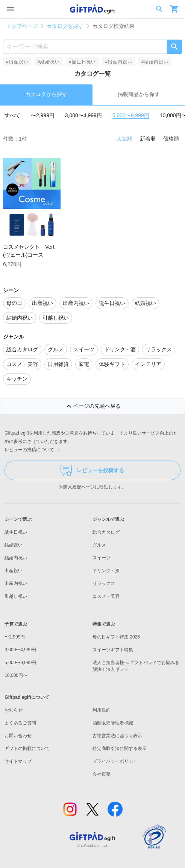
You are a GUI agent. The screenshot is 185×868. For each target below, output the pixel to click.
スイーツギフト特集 (113, 650)
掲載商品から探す (139, 94)
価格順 (171, 139)
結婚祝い (14, 545)
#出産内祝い (118, 62)
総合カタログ (106, 532)
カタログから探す (46, 94)
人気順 (124, 139)
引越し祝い (16, 596)
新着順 (148, 139)
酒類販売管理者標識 (113, 723)
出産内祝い (16, 583)
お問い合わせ (18, 736)
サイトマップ (18, 761)
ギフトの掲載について (27, 749)
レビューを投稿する (92, 470)
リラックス (104, 583)
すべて (12, 115)
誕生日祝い (16, 532)
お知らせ (14, 710)
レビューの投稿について (34, 450)
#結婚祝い (48, 62)
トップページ (22, 26)
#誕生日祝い (82, 62)
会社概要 (102, 774)
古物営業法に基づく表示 (117, 736)
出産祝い (14, 571)
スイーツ (102, 558)
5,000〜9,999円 (131, 115)
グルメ (99, 545)
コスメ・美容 (106, 596)
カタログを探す (65, 26)
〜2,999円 (43, 115)
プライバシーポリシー (115, 761)
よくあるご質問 (20, 723)
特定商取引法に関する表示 (120, 749)
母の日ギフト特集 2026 (116, 637)
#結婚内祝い (155, 62)
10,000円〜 (16, 675)
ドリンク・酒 (106, 571)
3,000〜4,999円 (83, 115)
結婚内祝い (16, 558)
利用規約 (102, 710)
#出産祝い (17, 62)
